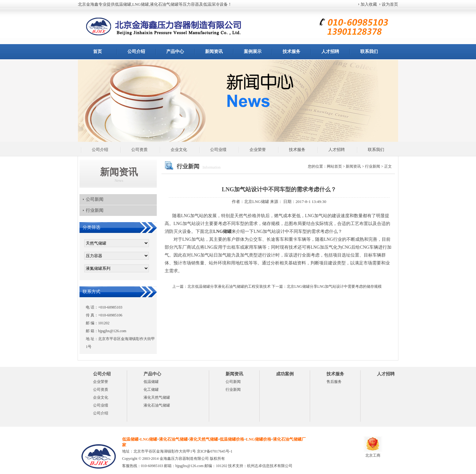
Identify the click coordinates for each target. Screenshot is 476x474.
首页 (97, 52)
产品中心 (175, 52)
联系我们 (369, 52)
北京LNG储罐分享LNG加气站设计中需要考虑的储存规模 (334, 286)
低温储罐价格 (232, 439)
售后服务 (334, 382)
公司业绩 (218, 150)
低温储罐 (151, 382)
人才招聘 (330, 52)
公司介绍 (136, 52)
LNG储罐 (149, 439)
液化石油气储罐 (157, 405)
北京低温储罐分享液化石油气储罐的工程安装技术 (229, 286)
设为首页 (390, 4)
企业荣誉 (258, 150)
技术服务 (291, 52)
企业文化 (179, 150)
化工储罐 (151, 390)
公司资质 (139, 150)
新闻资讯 (214, 52)
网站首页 (334, 166)
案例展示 (253, 52)
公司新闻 (95, 199)
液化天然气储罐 (157, 397)
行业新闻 (95, 210)
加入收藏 (369, 4)
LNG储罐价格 (259, 439)
